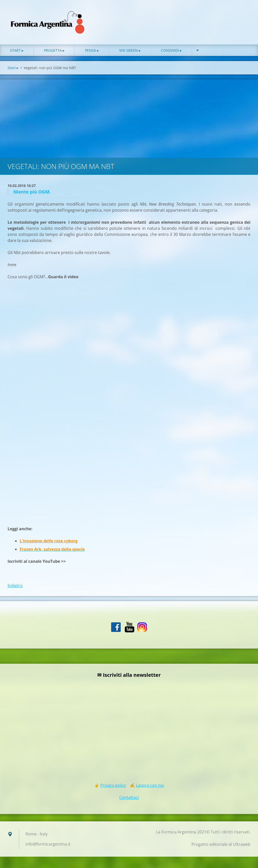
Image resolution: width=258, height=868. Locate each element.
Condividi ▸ (171, 50)
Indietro (15, 585)
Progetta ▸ (54, 50)
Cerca (245, 15)
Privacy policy (113, 785)
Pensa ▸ (92, 50)
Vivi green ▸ (130, 50)
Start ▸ (17, 50)
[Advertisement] (129, 117)
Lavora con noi (150, 785)
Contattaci (129, 797)
